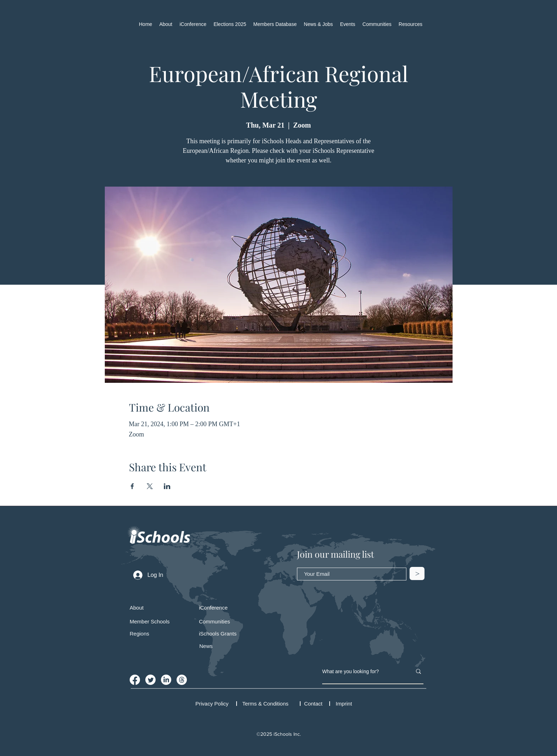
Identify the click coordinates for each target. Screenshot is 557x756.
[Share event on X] (150, 486)
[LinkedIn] (166, 680)
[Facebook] (135, 680)
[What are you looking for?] (362, 671)
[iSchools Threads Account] (182, 680)
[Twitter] (150, 680)
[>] (417, 573)
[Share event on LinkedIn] (167, 486)
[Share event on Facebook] (132, 486)
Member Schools (150, 621)
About (137, 608)
